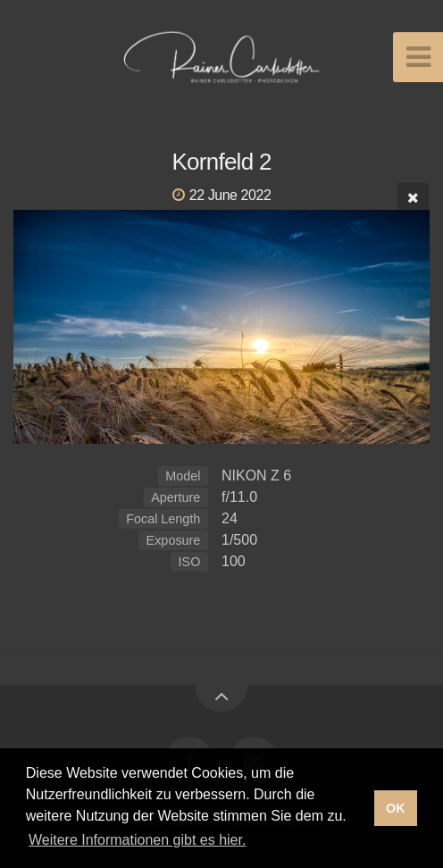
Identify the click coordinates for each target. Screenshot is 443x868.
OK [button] (396, 808)
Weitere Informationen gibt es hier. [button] (137, 840)
